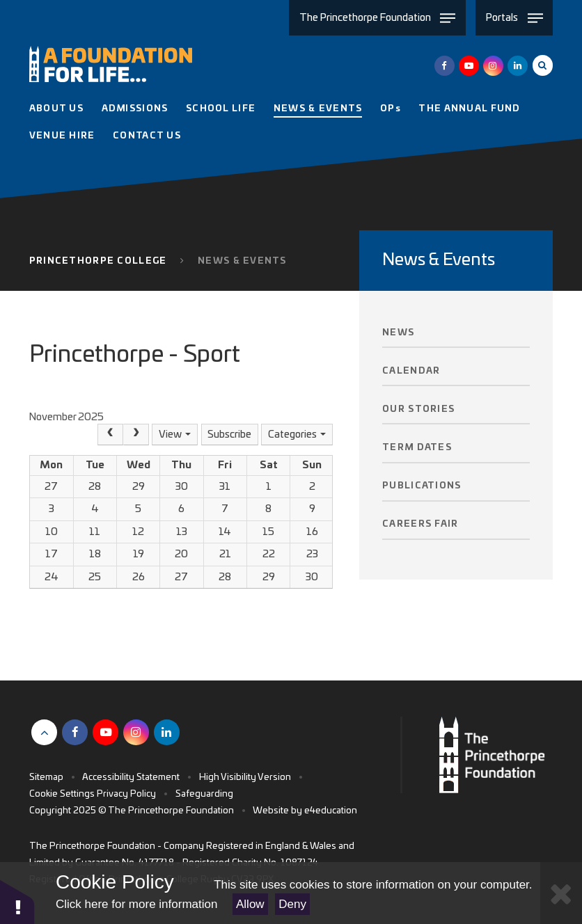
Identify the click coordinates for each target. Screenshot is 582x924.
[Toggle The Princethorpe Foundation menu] (377, 18)
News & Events (242, 261)
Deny (292, 904)
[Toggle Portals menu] (514, 18)
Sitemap (46, 778)
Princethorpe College (98, 261)
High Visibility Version (245, 778)
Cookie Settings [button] (62, 794)
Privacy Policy (126, 794)
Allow (250, 904)
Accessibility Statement (131, 778)
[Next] (136, 435)
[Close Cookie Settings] (561, 893)
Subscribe (229, 435)
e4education (331, 811)
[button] (17, 901)
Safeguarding (204, 794)
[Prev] (110, 435)
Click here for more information (136, 904)
